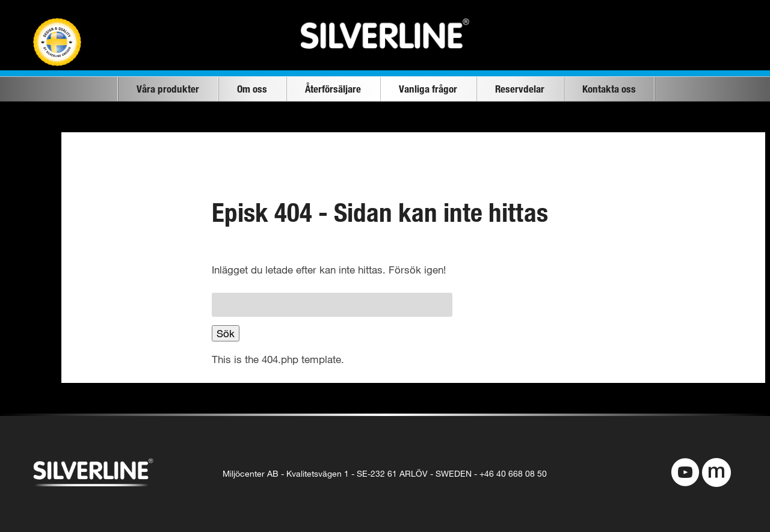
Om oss (252, 89)
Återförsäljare (333, 89)
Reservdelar (520, 89)
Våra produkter (168, 89)
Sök (226, 333)
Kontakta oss (609, 89)
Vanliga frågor (428, 89)
